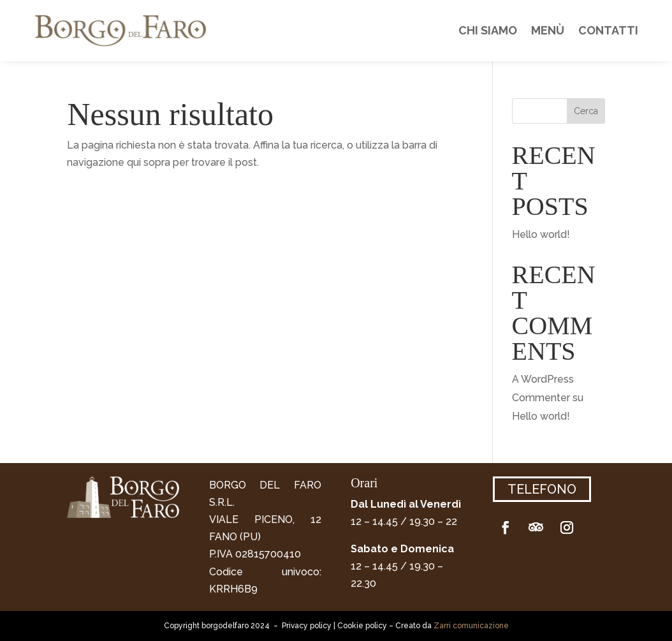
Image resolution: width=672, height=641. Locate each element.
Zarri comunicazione (471, 626)
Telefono (542, 489)
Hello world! (541, 234)
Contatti (608, 30)
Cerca (586, 111)
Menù (548, 30)
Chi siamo (488, 30)
